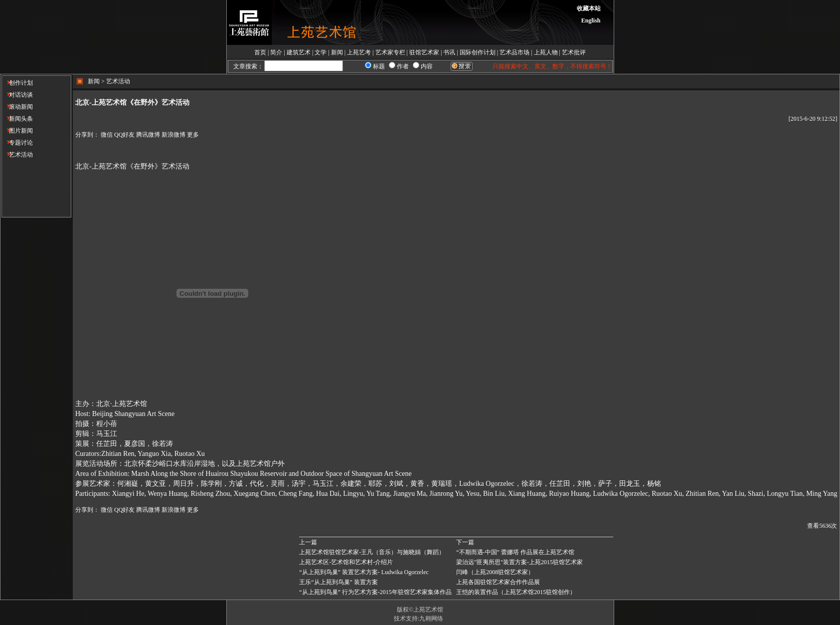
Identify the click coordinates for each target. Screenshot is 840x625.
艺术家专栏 (390, 52)
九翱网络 (431, 619)
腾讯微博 (148, 135)
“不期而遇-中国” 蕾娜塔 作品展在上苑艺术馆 (515, 552)
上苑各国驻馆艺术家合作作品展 (498, 582)
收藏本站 (589, 8)
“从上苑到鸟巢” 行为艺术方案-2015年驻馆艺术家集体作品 (375, 592)
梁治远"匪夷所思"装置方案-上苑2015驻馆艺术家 (519, 562)
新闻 (337, 52)
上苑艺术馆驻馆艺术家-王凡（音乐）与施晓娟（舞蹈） (372, 552)
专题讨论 (17, 143)
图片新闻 (17, 131)
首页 (260, 52)
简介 (276, 52)
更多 (193, 135)
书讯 (449, 52)
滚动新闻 (17, 107)
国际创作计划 (478, 52)
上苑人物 (546, 52)
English (591, 20)
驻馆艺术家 (424, 52)
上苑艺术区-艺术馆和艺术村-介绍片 (346, 562)
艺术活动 (17, 155)
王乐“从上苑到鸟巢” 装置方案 (338, 582)
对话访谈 (17, 95)
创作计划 (17, 83)
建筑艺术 (299, 52)
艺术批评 (574, 52)
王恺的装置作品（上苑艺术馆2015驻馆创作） (516, 592)
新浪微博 (173, 135)
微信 (107, 135)
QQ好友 (124, 135)
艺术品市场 (514, 52)
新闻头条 (17, 119)
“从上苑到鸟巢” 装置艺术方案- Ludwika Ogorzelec (364, 572)
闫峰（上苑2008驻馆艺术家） (495, 572)
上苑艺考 (359, 52)
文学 (321, 52)
